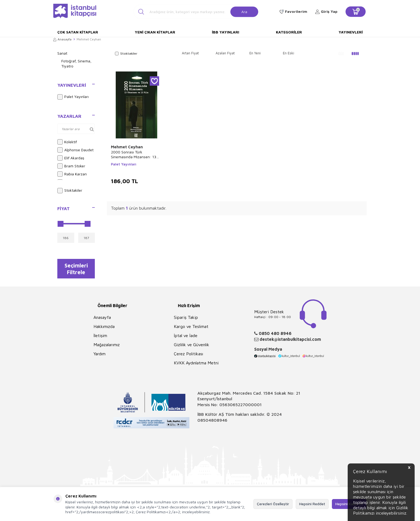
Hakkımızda (104, 328)
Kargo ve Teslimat (191, 328)
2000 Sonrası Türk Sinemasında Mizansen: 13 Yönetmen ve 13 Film (134, 154)
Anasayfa (62, 39)
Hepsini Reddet (312, 504)
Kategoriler (289, 32)
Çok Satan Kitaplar (78, 32)
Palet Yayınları (73, 97)
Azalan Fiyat (225, 53)
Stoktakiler (70, 191)
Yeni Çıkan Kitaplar (155, 32)
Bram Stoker (71, 166)
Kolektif (67, 142)
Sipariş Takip (186, 319)
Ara (244, 11)
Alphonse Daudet (75, 150)
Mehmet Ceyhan (127, 147)
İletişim (100, 337)
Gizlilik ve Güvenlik (192, 346)
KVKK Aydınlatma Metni (196, 364)
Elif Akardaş (71, 158)
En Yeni (255, 53)
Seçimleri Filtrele (76, 269)
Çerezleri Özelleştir (273, 504)
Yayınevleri (351, 32)
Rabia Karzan (72, 174)
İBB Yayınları (226, 32)
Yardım (100, 355)
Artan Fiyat (190, 53)
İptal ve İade (186, 337)
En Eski (288, 53)
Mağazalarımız (107, 346)
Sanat (62, 53)
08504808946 (212, 421)
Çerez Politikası (188, 355)
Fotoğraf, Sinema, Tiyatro (76, 63)
